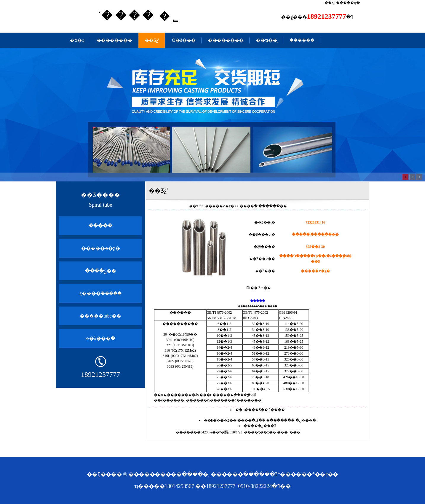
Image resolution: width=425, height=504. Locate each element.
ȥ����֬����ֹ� (100, 293)
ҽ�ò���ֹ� (101, 338)
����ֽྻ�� (101, 271)
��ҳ (329, 3)
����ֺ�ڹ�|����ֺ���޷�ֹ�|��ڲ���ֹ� (277, 420)
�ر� (289, 432)
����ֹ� (100, 226)
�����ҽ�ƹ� (101, 248)
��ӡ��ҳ (260, 432)
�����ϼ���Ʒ (260, 426)
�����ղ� (348, 3)
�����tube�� (100, 316)
